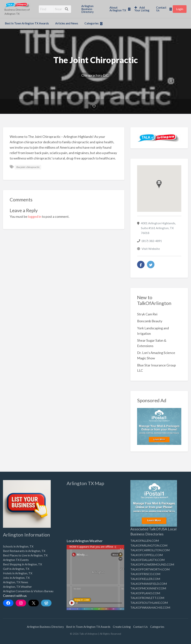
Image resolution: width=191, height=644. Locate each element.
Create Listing (122, 627)
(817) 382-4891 (152, 241)
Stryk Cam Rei (147, 314)
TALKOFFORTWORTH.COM (150, 569)
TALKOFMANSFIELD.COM (149, 584)
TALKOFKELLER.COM (145, 579)
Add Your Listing (142, 9)
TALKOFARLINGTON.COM (149, 545)
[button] (159, 184)
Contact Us (161, 9)
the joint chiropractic (28, 167)
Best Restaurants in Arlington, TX (24, 551)
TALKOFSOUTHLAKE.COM (149, 603)
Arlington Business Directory (87, 9)
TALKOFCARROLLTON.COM (150, 550)
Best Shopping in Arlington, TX (22, 564)
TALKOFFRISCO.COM (145, 574)
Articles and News (67, 23)
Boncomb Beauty (150, 321)
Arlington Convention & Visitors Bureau (28, 591)
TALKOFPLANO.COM (145, 593)
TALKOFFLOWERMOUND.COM (152, 564)
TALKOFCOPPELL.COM (147, 555)
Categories (92, 23)
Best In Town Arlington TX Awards (27, 23)
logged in (35, 216)
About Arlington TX (118, 9)
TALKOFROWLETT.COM (147, 598)
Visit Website (151, 249)
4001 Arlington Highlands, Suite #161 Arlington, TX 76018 (158, 228)
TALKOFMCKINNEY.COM (148, 588)
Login (180, 9)
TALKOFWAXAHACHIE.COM (150, 607)
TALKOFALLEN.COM (145, 541)
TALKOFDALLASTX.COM (148, 560)
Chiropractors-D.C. (95, 75)
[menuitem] (92, 9)
